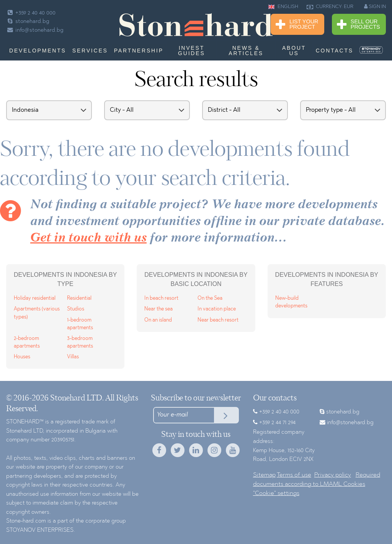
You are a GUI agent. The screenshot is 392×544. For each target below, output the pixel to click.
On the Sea (210, 298)
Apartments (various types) (37, 313)
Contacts (335, 51)
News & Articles (246, 51)
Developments (38, 51)
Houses (22, 357)
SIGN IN (375, 7)
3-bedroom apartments (80, 342)
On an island (158, 320)
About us (294, 51)
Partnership (139, 51)
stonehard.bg (28, 22)
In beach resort (161, 298)
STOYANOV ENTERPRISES (40, 530)
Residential (79, 298)
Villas (73, 357)
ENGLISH (283, 7)
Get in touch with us (88, 238)
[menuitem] (371, 50)
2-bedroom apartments (27, 342)
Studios (76, 309)
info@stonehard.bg (35, 30)
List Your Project (297, 25)
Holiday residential (35, 298)
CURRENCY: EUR (330, 7)
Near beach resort (218, 320)
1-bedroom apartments (80, 324)
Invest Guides (191, 51)
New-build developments (291, 302)
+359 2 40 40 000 (31, 13)
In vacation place (217, 309)
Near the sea (158, 309)
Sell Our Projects (359, 25)
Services (90, 51)
